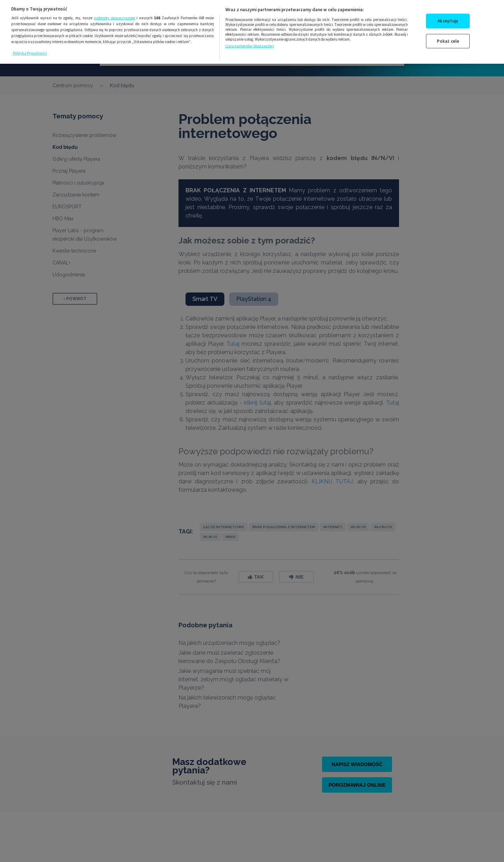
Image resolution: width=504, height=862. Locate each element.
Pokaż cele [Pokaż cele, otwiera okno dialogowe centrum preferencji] (448, 33)
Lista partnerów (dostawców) (250, 38)
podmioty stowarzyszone (114, 11)
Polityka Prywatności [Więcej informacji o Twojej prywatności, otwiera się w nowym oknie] (30, 46)
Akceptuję (448, 13)
